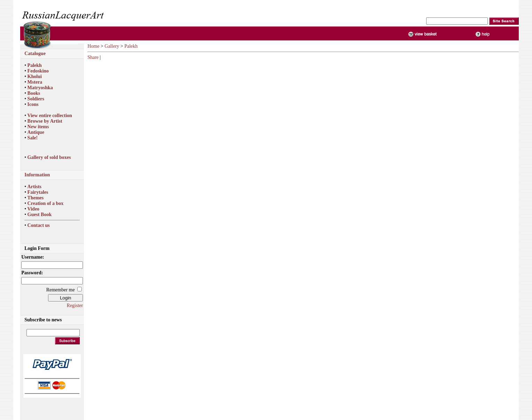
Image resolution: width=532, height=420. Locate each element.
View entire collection (50, 116)
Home (93, 46)
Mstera (35, 82)
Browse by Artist (45, 121)
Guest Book (40, 215)
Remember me (61, 290)
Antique (36, 132)
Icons (33, 104)
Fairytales (38, 192)
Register (75, 306)
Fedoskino (38, 71)
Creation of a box (46, 203)
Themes (36, 198)
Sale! (33, 138)
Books (34, 93)
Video (33, 209)
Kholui (35, 77)
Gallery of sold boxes (49, 157)
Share (93, 57)
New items (38, 127)
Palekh (35, 65)
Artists (34, 187)
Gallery (112, 46)
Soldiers (36, 99)
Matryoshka (40, 88)
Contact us (39, 225)
